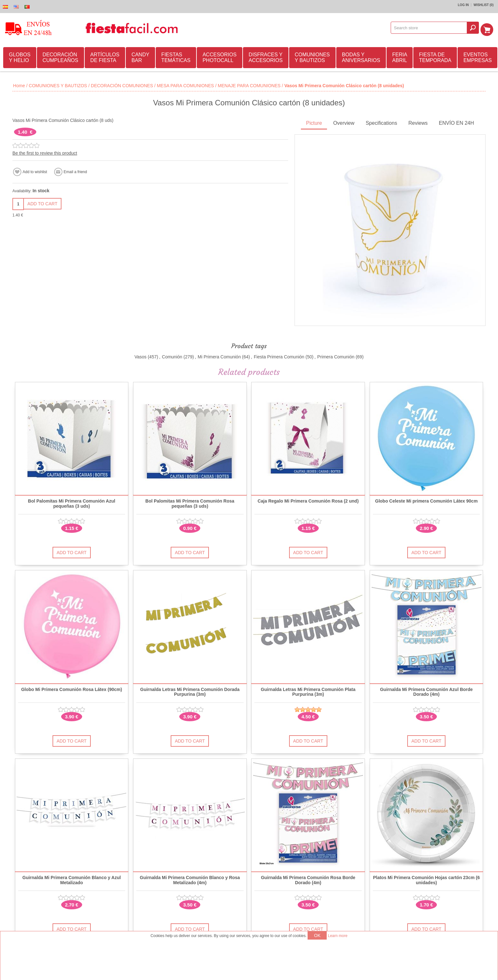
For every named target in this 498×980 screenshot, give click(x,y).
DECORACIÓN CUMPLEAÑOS (60, 56)
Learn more (338, 936)
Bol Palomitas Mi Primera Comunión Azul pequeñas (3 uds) (72, 503)
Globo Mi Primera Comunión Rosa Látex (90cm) (71, 689)
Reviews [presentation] (418, 122)
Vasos (140, 356)
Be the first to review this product (45, 152)
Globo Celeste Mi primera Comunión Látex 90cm (426, 500)
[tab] (314, 123)
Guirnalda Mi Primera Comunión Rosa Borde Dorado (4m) (308, 879)
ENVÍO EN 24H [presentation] (456, 122)
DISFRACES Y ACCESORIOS (266, 56)
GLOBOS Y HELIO (20, 56)
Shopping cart (489, 28)
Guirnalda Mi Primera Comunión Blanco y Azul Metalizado (71, 879)
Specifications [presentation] (381, 122)
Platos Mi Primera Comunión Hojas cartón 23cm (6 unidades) (426, 879)
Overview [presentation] (344, 122)
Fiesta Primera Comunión (279, 356)
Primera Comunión (336, 356)
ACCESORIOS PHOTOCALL (220, 56)
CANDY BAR (140, 56)
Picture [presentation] (314, 122)
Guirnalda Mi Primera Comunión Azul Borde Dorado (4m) (426, 691)
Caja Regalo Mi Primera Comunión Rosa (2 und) (308, 500)
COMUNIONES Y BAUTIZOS (312, 56)
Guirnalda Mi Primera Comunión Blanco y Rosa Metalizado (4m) (190, 879)
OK (317, 935)
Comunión (172, 356)
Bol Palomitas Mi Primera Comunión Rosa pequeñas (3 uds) (190, 503)
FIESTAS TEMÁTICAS (176, 56)
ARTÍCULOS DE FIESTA (105, 56)
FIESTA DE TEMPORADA (435, 56)
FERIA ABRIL (400, 56)
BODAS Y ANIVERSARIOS (361, 56)
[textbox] (431, 28)
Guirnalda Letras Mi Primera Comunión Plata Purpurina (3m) (308, 691)
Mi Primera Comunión (219, 356)
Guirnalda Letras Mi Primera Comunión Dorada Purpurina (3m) (190, 691)
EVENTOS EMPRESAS (477, 56)
